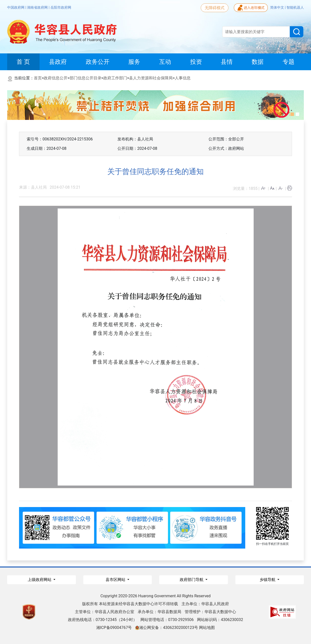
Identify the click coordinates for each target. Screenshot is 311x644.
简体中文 (278, 7)
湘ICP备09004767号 (114, 628)
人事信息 (183, 78)
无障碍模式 (215, 8)
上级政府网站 (40, 580)
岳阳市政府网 (61, 7)
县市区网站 (116, 580)
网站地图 (207, 628)
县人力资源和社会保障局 (151, 78)
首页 (38, 78)
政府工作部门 (115, 78)
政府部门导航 (192, 580)
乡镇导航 (268, 580)
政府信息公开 (56, 78)
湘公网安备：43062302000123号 (167, 628)
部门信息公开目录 (86, 78)
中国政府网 (16, 7)
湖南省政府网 (38, 7)
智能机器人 (295, 7)
